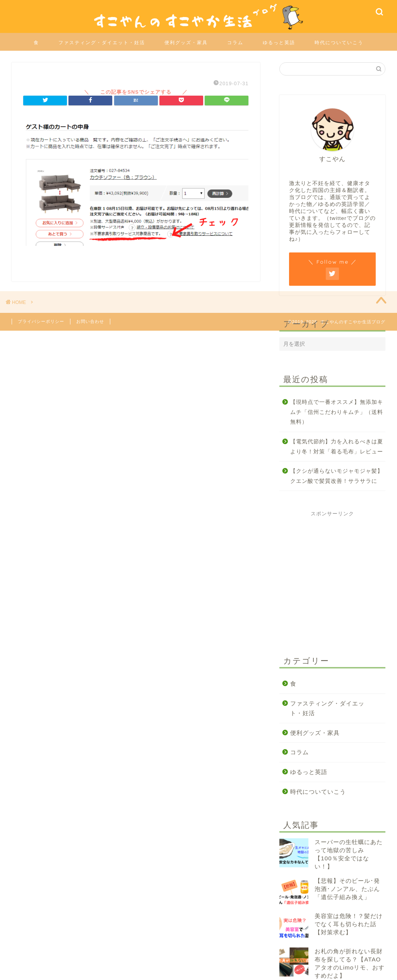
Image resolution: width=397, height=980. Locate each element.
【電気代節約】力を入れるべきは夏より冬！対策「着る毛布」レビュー (337, 447)
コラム (235, 42)
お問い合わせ (90, 321)
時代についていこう (339, 42)
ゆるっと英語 (279, 42)
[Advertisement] (337, 583)
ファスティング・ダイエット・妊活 (102, 42)
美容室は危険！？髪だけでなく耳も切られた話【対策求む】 (349, 924)
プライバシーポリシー (41, 321)
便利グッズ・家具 (186, 42)
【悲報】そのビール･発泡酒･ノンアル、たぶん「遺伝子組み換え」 (347, 889)
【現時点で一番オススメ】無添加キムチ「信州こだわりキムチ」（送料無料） (337, 412)
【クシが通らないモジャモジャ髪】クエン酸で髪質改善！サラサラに (337, 476)
